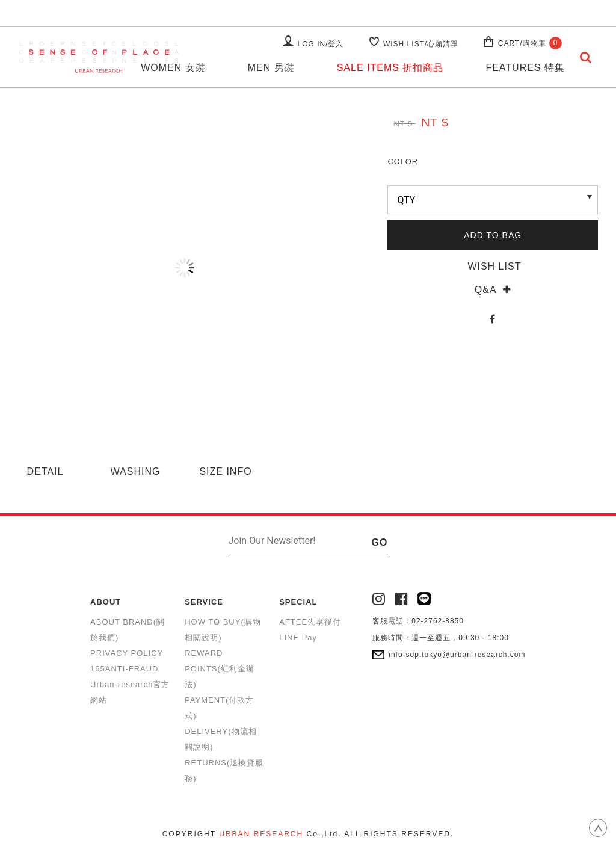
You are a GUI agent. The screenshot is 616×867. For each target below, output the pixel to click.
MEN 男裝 (271, 68)
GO (380, 542)
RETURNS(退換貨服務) (224, 770)
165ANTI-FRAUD (124, 669)
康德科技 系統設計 (308, 849)
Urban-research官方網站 (130, 692)
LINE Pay (298, 637)
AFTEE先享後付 (310, 622)
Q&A (493, 290)
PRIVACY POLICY (127, 653)
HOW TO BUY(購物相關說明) (223, 630)
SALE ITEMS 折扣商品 (390, 68)
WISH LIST (493, 266)
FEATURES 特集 (525, 68)
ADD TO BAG (493, 235)
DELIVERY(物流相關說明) (220, 739)
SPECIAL (298, 602)
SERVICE (204, 602)
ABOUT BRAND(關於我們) (128, 630)
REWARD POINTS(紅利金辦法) (220, 669)
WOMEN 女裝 (173, 68)
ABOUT (106, 602)
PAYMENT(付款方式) (219, 708)
